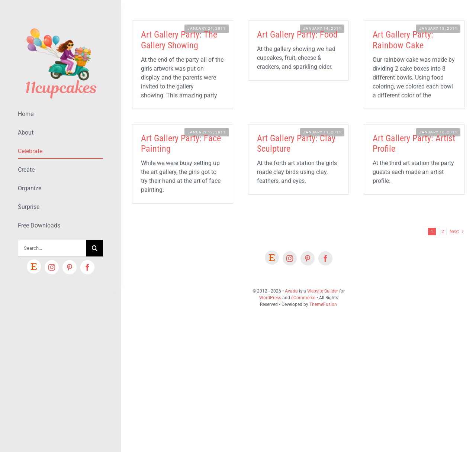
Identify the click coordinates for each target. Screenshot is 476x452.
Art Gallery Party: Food (297, 35)
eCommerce (303, 298)
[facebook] (87, 267)
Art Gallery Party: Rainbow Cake (403, 40)
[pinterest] (70, 267)
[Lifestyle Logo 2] (60, 25)
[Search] (95, 248)
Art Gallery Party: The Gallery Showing (179, 40)
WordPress (270, 298)
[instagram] (52, 267)
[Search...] (52, 248)
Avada (291, 291)
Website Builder (323, 291)
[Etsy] (34, 267)
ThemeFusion (323, 304)
